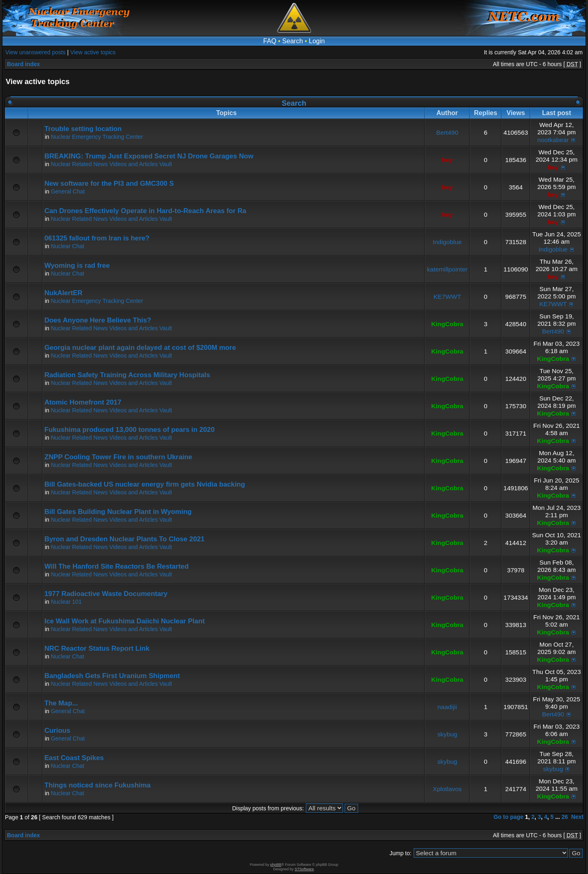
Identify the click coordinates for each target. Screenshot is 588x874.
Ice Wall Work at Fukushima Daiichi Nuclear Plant (125, 621)
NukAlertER (63, 293)
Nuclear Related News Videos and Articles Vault (111, 164)
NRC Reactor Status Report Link (97, 648)
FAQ (270, 41)
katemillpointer (447, 269)
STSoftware (304, 869)
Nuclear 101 (66, 602)
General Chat (68, 191)
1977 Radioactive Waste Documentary (106, 594)
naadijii (447, 707)
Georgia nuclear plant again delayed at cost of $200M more (140, 348)
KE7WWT (447, 297)
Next (577, 817)
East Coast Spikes (74, 758)
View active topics (93, 52)
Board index (23, 64)
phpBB (276, 865)
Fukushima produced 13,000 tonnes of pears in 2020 (130, 430)
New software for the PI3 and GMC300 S (109, 183)
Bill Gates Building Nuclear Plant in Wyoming (118, 512)
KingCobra (447, 324)
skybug (447, 734)
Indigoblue (447, 242)
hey (447, 160)
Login (317, 41)
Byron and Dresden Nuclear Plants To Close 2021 (125, 539)
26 (565, 817)
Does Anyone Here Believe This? (98, 320)
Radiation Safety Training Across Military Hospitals (127, 375)
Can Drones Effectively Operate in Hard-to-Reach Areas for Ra (146, 211)
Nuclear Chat (67, 246)
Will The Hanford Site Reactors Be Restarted (117, 566)
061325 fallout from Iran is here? (97, 238)
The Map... (61, 703)
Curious (57, 731)
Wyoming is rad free (77, 266)
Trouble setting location (83, 129)
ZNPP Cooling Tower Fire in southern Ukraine (118, 457)
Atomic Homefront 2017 (83, 402)
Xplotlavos (447, 789)
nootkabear (553, 140)
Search (293, 41)
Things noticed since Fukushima (98, 785)
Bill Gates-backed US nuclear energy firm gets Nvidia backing (145, 484)
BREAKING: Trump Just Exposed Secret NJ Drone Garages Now (149, 156)
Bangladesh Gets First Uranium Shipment (112, 676)
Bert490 (447, 132)
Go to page (509, 817)
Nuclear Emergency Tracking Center (97, 137)
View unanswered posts (36, 52)
